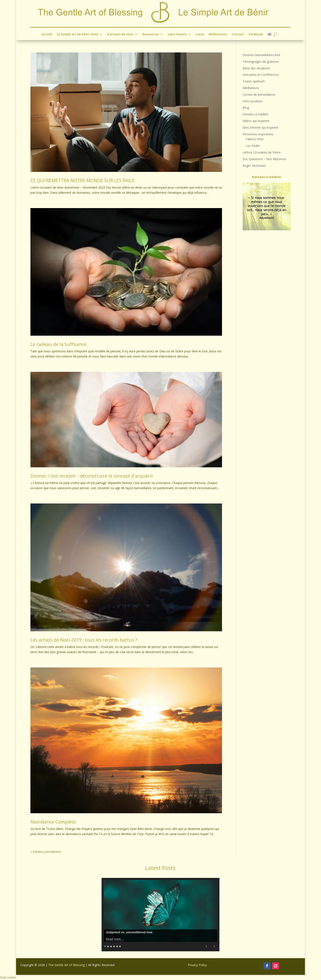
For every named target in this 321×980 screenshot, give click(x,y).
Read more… (115, 939)
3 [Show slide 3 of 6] (111, 946)
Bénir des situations (256, 68)
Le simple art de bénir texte (77, 34)
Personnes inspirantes (258, 134)
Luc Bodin (253, 146)
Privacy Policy (197, 965)
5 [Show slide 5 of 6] (117, 946)
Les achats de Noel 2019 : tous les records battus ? (84, 640)
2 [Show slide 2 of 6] (108, 946)
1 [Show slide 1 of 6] (105, 946)
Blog (246, 108)
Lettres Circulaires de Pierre (262, 152)
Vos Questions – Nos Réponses (265, 159)
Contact (238, 34)
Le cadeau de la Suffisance (58, 344)
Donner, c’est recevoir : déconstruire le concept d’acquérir (92, 476)
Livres (200, 34)
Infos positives (253, 101)
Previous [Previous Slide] (207, 946)
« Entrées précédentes (46, 852)
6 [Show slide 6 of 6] (120, 946)
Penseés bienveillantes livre (261, 55)
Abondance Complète (53, 822)
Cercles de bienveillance (259, 95)
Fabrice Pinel (255, 139)
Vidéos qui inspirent (256, 121)
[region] (266, 206)
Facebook (256, 34)
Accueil (47, 34)
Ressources (150, 34)
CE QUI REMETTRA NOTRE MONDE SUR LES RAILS (82, 180)
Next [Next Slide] (214, 946)
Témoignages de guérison (261, 62)
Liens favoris (177, 34)
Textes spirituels (254, 81)
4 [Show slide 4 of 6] (114, 946)
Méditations (218, 34)
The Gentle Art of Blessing (66, 965)
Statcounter (8, 977)
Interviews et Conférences (261, 75)
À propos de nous (120, 34)
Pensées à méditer (256, 114)
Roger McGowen (254, 166)
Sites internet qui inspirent (260, 127)
